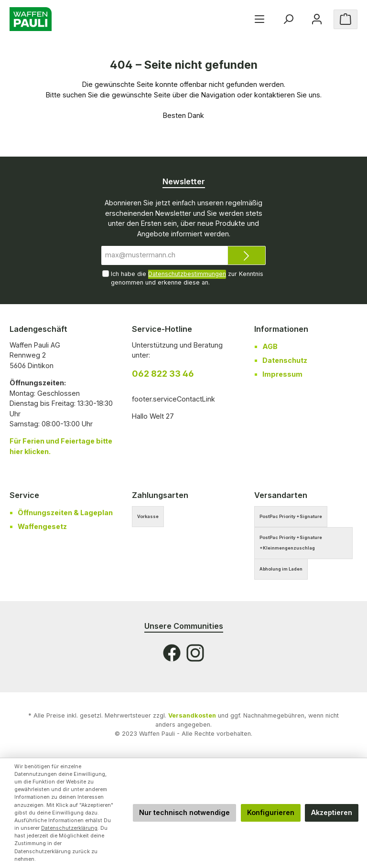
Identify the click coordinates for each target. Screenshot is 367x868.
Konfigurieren (271, 812)
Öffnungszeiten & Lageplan (65, 513)
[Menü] (259, 19)
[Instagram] (195, 653)
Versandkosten (192, 715)
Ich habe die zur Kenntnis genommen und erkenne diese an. (187, 278)
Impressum (282, 374)
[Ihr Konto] (317, 19)
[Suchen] (288, 19)
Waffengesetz (42, 526)
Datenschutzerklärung (69, 828)
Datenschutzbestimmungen (187, 274)
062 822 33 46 (163, 374)
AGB (270, 346)
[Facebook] (172, 653)
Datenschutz (285, 360)
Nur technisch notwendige (184, 812)
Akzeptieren (332, 812)
